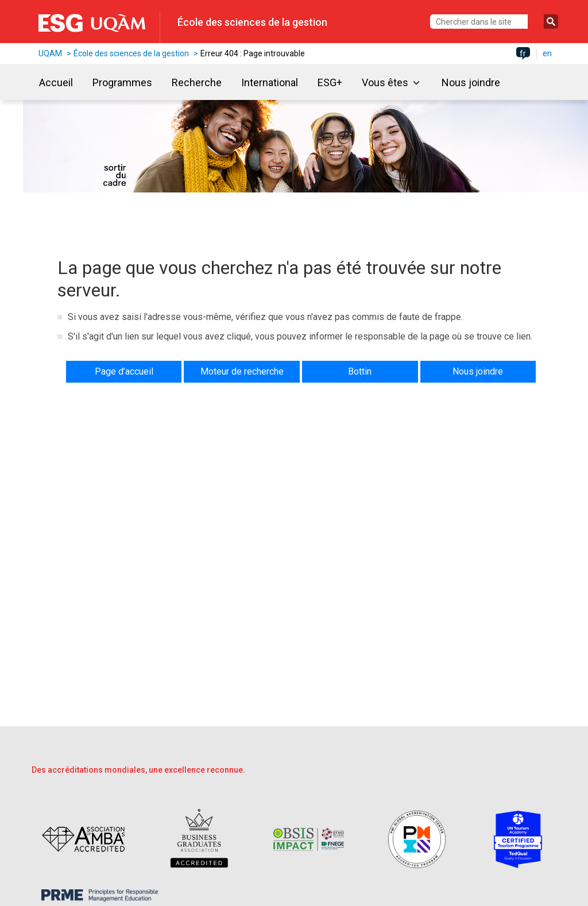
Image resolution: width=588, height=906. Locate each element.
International (270, 82)
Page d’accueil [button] (124, 371)
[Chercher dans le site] (479, 22)
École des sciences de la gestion (252, 22)
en (547, 53)
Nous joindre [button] (478, 371)
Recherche (197, 82)
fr (523, 53)
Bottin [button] (360, 371)
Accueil (56, 82)
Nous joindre (471, 82)
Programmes (122, 82)
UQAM (50, 53)
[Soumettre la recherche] (551, 22)
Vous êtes (385, 82)
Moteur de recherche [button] (242, 371)
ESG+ (330, 82)
